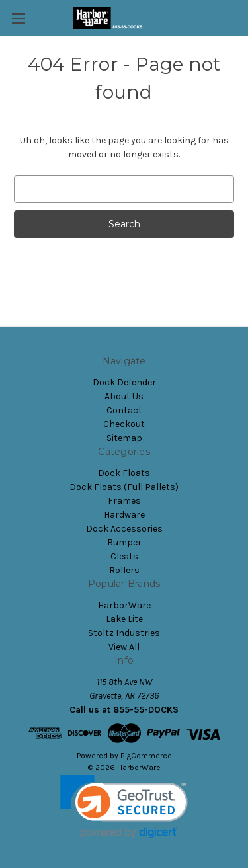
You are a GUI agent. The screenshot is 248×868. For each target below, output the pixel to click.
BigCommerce (146, 756)
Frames (124, 501)
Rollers (124, 570)
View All (124, 647)
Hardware (124, 515)
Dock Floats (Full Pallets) (124, 487)
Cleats (124, 556)
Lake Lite (124, 619)
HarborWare (124, 605)
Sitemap (124, 438)
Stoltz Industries (124, 633)
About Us (124, 396)
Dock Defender (124, 382)
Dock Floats (124, 473)
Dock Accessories (124, 529)
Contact (124, 410)
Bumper (124, 542)
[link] (124, 807)
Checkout (124, 424)
